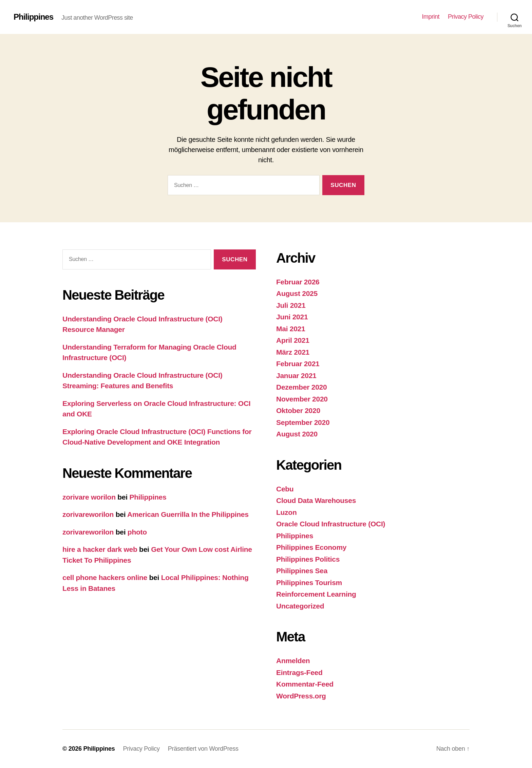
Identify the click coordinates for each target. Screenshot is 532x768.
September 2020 (303, 422)
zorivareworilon (88, 514)
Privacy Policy (466, 17)
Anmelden (293, 661)
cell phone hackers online (105, 577)
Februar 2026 (298, 282)
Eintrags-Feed (299, 672)
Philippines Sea (302, 571)
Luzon (286, 512)
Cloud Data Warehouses (316, 500)
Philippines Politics (308, 559)
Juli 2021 (291, 305)
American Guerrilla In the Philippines (188, 514)
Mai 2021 (291, 329)
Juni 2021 (292, 317)
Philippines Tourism (309, 583)
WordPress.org (301, 696)
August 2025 (297, 293)
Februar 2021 (298, 364)
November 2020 (302, 399)
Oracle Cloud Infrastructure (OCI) (331, 524)
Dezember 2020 (301, 387)
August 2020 (297, 434)
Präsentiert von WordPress (203, 749)
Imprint (431, 17)
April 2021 (293, 340)
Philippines (33, 17)
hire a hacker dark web (100, 549)
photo (137, 532)
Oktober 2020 (298, 410)
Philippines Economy (311, 547)
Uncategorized (300, 606)
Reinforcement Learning (316, 594)
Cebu (285, 489)
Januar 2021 (296, 376)
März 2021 (293, 352)
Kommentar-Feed (305, 684)
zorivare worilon (89, 497)
